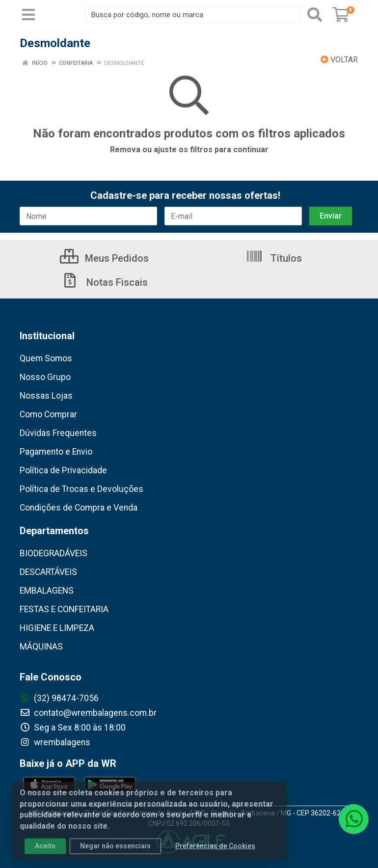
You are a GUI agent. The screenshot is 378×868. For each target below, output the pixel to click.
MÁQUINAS (41, 647)
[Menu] (28, 15)
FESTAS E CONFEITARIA (64, 609)
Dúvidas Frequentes (58, 433)
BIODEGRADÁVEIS (54, 553)
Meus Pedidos (104, 258)
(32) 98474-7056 (59, 698)
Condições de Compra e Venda (79, 508)
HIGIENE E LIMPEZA (57, 628)
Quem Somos (46, 358)
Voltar (339, 60)
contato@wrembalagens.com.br (88, 713)
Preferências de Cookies (215, 852)
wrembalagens (55, 742)
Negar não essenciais (115, 852)
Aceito (45, 852)
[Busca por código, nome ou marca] (193, 15)
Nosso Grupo (45, 377)
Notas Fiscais (105, 282)
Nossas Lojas (46, 396)
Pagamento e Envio (56, 452)
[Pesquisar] (315, 15)
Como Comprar (48, 414)
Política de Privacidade (63, 470)
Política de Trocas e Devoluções (81, 489)
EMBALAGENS (47, 591)
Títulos (274, 258)
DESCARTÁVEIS (48, 572)
